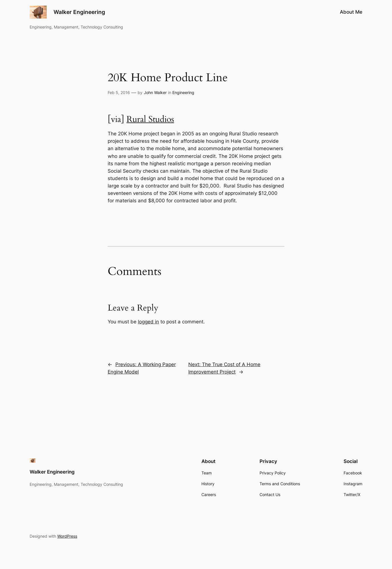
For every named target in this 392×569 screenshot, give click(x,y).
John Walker (155, 92)
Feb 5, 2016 (119, 92)
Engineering (183, 92)
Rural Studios (150, 119)
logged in (148, 322)
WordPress (67, 536)
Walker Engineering (79, 12)
